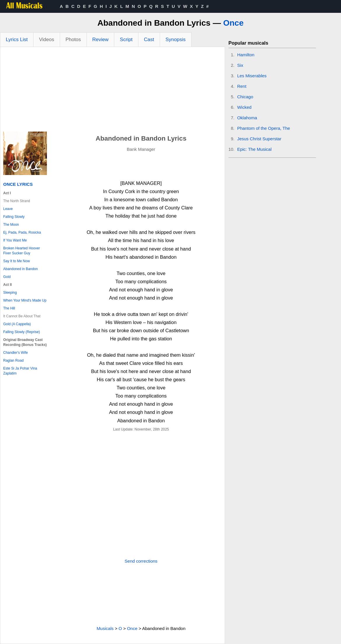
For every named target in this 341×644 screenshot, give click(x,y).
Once (233, 23)
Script (126, 40)
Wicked (244, 107)
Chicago (245, 97)
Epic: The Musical (254, 149)
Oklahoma (247, 118)
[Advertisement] (113, 91)
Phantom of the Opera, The (264, 128)
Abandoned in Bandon (21, 269)
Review (101, 40)
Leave (8, 209)
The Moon (11, 225)
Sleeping (10, 293)
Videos (47, 40)
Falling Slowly (14, 217)
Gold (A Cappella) (17, 324)
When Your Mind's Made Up (25, 300)
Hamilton (246, 55)
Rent (242, 86)
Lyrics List (17, 40)
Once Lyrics (18, 184)
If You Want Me (15, 240)
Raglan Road (13, 360)
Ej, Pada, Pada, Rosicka (22, 232)
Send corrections (141, 561)
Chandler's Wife (15, 353)
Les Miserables (252, 76)
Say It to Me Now (16, 261)
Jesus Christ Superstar (259, 139)
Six (240, 65)
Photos (73, 40)
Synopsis (176, 40)
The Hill (9, 308)
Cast (149, 40)
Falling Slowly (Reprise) (22, 332)
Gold (7, 277)
